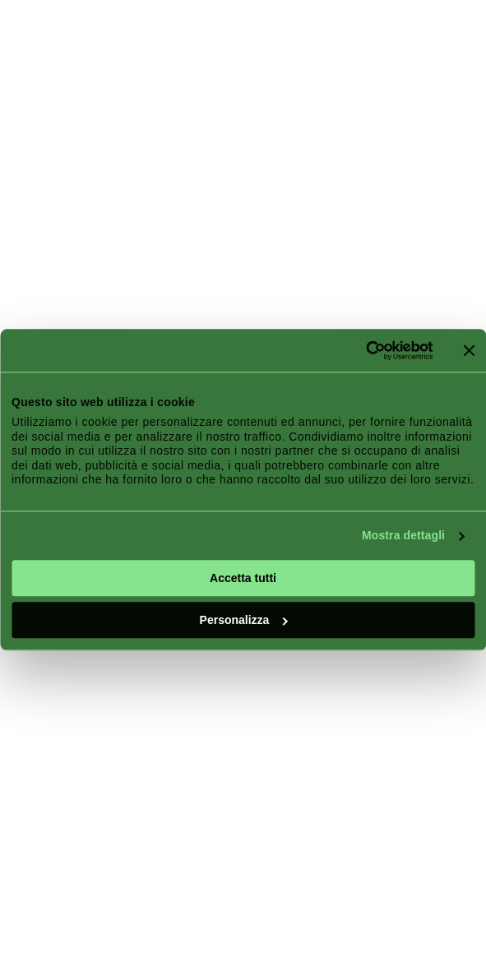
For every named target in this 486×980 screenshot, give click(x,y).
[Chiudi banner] (469, 350)
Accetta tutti (243, 578)
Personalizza (244, 620)
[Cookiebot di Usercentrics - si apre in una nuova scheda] (361, 350)
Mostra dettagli (403, 535)
